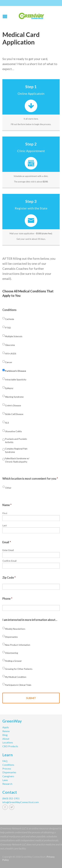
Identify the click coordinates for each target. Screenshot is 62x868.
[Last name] (31, 530)
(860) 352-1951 (11, 798)
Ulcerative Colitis (13, 431)
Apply (6, 727)
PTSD (8, 328)
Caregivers (8, 776)
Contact (10, 793)
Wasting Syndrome (14, 397)
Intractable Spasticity (16, 379)
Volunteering (11, 653)
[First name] (31, 518)
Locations (8, 742)
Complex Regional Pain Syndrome (16, 450)
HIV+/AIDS (11, 354)
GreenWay (12, 721)
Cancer (9, 362)
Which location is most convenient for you (30, 479)
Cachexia (10, 319)
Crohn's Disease (13, 405)
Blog (5, 735)
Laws (5, 780)
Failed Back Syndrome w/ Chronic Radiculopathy (17, 460)
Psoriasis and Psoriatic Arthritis (16, 441)
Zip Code (9, 578)
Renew (6, 731)
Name (7, 505)
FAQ (5, 761)
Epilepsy (9, 388)
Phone (7, 599)
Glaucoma (10, 345)
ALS (7, 423)
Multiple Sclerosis (14, 336)
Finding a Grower (13, 661)
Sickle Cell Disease (14, 414)
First (5, 513)
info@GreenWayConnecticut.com (21, 802)
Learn (8, 755)
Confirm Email (10, 561)
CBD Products (10, 746)
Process (7, 768)
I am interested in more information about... (30, 620)
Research (7, 784)
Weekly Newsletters (15, 629)
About (6, 739)
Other (8, 488)
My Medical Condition (16, 677)
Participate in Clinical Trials (18, 685)
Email (7, 542)
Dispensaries (11, 637)
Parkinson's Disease (15, 371)
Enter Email (8, 550)
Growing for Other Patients (19, 669)
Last (5, 526)
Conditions (9, 310)
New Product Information (18, 645)
